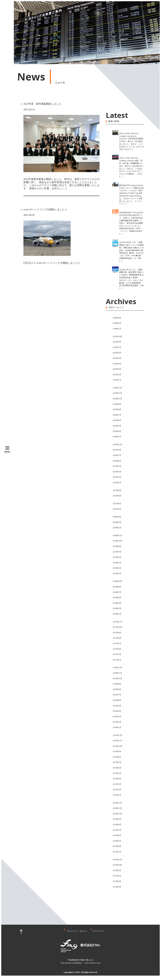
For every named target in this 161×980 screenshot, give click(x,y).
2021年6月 (117, 509)
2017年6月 (117, 638)
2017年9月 (117, 633)
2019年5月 (117, 563)
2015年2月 (117, 790)
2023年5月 (117, 466)
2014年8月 (117, 825)
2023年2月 (117, 483)
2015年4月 (117, 779)
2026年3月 (117, 323)
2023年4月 (117, 472)
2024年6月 (117, 420)
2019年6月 (117, 557)
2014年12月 (117, 803)
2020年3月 (117, 522)
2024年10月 (117, 399)
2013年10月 (117, 865)
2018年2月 (117, 608)
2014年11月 (117, 808)
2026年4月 (117, 318)
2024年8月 (117, 409)
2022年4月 (117, 496)
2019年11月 (117, 536)
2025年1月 (117, 380)
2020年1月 (117, 528)
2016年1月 (117, 727)
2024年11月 (117, 393)
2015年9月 (117, 751)
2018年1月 (117, 614)
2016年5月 (117, 706)
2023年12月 (117, 444)
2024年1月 (117, 437)
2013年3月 (117, 887)
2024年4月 (117, 431)
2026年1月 (117, 329)
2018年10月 (117, 581)
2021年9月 (117, 504)
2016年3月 (117, 717)
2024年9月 (117, 404)
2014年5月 (117, 841)
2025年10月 (117, 337)
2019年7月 (117, 552)
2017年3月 (117, 654)
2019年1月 (117, 574)
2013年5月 (117, 876)
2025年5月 (117, 358)
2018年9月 (117, 587)
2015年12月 (117, 735)
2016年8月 (117, 689)
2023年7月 (117, 455)
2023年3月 (117, 477)
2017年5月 (117, 643)
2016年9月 (117, 684)
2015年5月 (117, 773)
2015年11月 (117, 741)
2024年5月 (117, 426)
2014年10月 (117, 814)
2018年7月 (117, 592)
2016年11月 (117, 673)
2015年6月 (117, 768)
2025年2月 (117, 375)
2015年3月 (117, 784)
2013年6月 (117, 870)
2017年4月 (117, 649)
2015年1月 (117, 795)
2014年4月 (117, 846)
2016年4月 (117, 711)
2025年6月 (117, 353)
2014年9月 (117, 819)
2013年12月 (117, 860)
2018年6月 (117, 598)
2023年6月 (117, 461)
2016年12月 (117, 668)
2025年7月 (117, 347)
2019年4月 (117, 568)
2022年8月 (117, 490)
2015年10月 (117, 746)
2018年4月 (117, 603)
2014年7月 (117, 830)
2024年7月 (117, 415)
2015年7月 (117, 762)
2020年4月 (117, 517)
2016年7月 (117, 695)
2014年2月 (117, 852)
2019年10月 (117, 541)
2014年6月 (117, 835)
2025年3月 (117, 369)
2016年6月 (117, 700)
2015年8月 (117, 757)
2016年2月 (117, 722)
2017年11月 (117, 622)
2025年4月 (117, 364)
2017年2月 (117, 660)
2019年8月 (117, 546)
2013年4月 (117, 881)
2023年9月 (117, 450)
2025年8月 (117, 342)
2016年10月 (117, 679)
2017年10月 (117, 627)
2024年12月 (117, 388)
